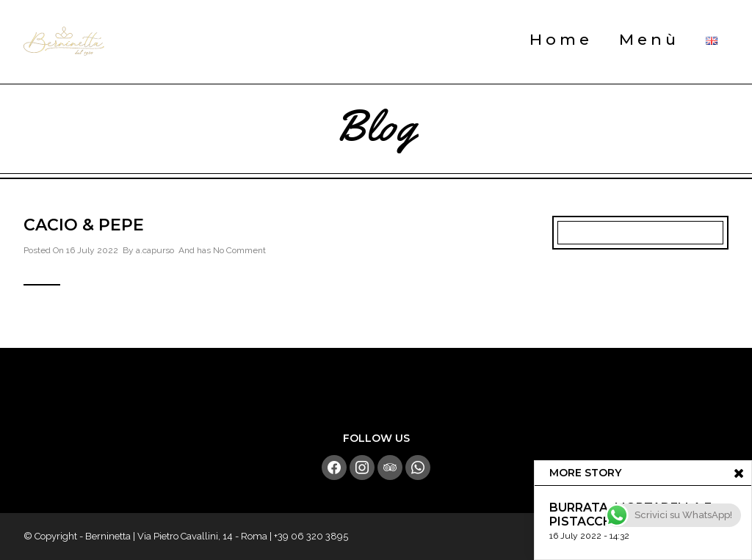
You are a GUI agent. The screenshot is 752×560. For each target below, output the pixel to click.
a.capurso (155, 250)
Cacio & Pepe (84, 225)
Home (561, 39)
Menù (649, 39)
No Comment (239, 250)
